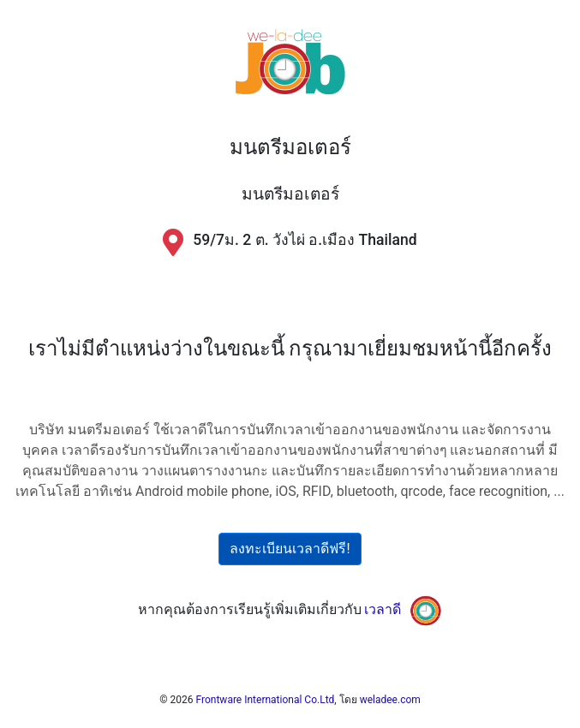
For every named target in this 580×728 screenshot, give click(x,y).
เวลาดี (383, 609)
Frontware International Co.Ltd (266, 700)
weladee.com (390, 700)
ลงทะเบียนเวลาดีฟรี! (290, 549)
